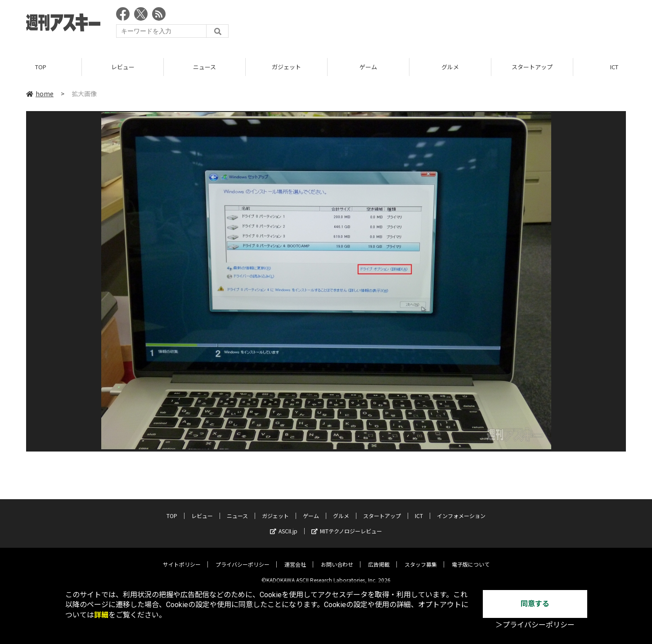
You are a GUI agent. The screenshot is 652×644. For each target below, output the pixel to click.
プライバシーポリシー (243, 557)
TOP (41, 67)
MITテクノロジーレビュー (347, 524)
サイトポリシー (182, 557)
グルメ (450, 67)
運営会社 (295, 557)
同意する (535, 604)
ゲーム (368, 67)
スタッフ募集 (421, 557)
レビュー (123, 67)
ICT (419, 509)
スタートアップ (532, 67)
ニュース (205, 67)
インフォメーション (461, 509)
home (40, 94)
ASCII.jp (284, 524)
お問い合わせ (337, 557)
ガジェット (286, 67)
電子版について (471, 557)
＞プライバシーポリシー (535, 625)
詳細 (101, 615)
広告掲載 (379, 557)
